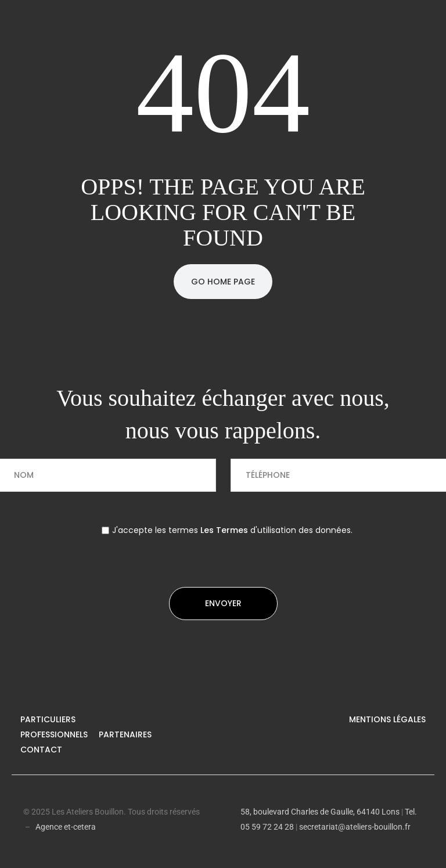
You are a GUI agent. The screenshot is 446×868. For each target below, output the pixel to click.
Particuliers (48, 719)
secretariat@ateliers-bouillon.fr (355, 827)
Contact (41, 750)
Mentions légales (387, 719)
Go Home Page (223, 282)
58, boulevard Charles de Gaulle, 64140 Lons (320, 812)
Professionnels (54, 734)
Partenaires (125, 734)
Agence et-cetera (66, 827)
